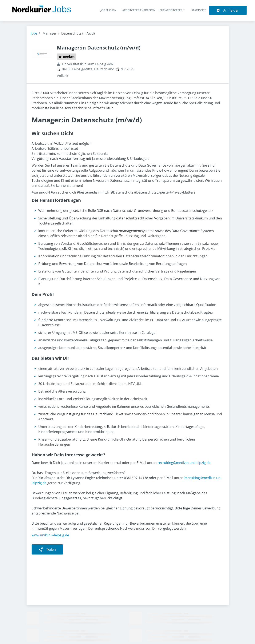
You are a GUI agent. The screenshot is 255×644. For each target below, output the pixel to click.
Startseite (199, 10)
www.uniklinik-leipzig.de (50, 535)
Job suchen (109, 10)
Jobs (34, 33)
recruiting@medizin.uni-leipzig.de (184, 463)
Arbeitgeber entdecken (139, 10)
